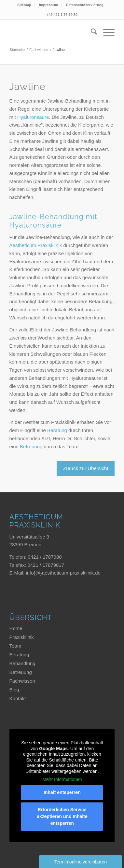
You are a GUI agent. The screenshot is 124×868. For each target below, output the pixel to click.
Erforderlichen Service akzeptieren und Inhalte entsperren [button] (62, 816)
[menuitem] (24, 5)
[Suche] (91, 33)
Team (15, 646)
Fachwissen (22, 681)
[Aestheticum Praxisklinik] (48, 33)
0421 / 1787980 (45, 557)
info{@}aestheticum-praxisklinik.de (63, 573)
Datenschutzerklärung (85, 5)
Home (16, 628)
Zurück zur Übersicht (86, 468)
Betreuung (31, 446)
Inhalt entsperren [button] (62, 792)
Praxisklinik (22, 637)
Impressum (49, 5)
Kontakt (18, 698)
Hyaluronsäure (33, 117)
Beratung (57, 430)
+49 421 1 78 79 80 (62, 15)
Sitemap (24, 5)
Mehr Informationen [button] (62, 779)
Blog (14, 690)
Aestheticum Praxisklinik (36, 245)
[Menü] (106, 33)
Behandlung (22, 663)
